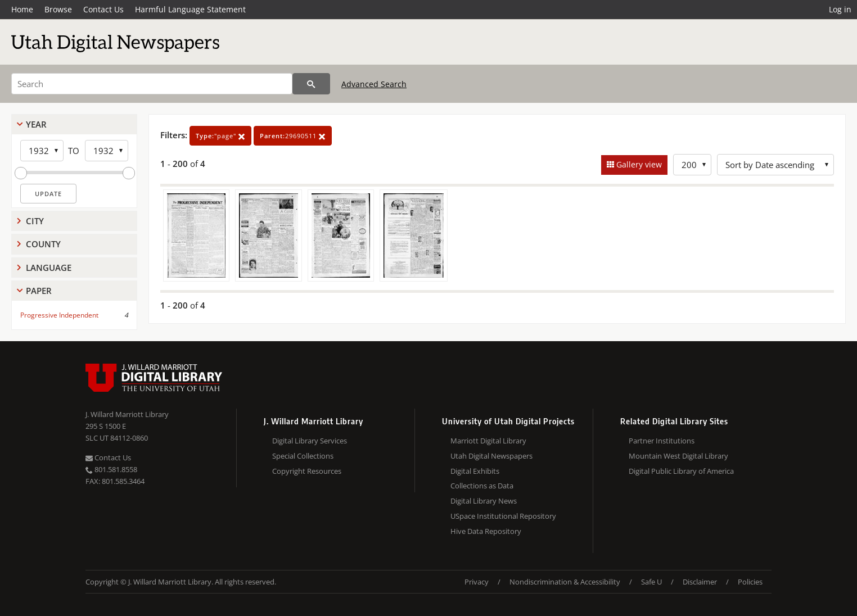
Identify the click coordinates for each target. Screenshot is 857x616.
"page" (220, 136)
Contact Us (103, 9)
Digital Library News (484, 501)
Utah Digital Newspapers (491, 456)
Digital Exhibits (475, 471)
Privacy (477, 582)
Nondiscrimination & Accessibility (565, 582)
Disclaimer (700, 582)
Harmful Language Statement (190, 9)
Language (49, 268)
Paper (39, 291)
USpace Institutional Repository (503, 516)
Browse (58, 9)
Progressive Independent (59, 315)
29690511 (293, 136)
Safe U (651, 582)
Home (22, 9)
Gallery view (638, 164)
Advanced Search (374, 84)
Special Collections (303, 456)
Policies (750, 582)
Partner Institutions (662, 441)
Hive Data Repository (486, 531)
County (43, 244)
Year (36, 124)
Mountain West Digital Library (678, 456)
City (35, 221)
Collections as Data (482, 486)
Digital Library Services (310, 441)
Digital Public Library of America (681, 471)
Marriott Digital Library (488, 441)
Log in (840, 9)
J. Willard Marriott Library (127, 414)
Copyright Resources (307, 471)
